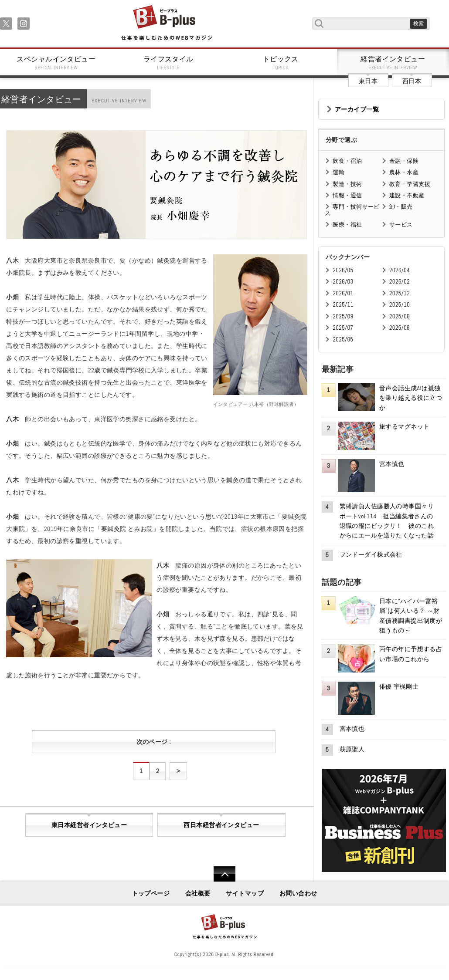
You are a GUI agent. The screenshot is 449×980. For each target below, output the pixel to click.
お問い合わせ (298, 893)
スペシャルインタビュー (56, 63)
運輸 (338, 172)
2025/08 (400, 316)
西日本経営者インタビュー (221, 825)
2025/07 (343, 328)
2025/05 (343, 340)
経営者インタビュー (393, 63)
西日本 (412, 81)
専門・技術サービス (352, 210)
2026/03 (343, 282)
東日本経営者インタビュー (89, 825)
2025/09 (343, 316)
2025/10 (400, 305)
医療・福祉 (347, 225)
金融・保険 (404, 161)
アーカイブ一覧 (357, 109)
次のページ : (154, 742)
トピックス (281, 63)
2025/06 (400, 328)
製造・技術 (347, 184)
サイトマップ (245, 893)
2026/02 (400, 282)
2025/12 (400, 293)
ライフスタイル (169, 63)
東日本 (368, 81)
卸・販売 (401, 207)
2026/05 (343, 270)
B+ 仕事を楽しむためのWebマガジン (166, 23)
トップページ (151, 893)
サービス (401, 225)
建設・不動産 (407, 195)
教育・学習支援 (410, 184)
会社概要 (198, 893)
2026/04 (400, 270)
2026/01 (343, 293)
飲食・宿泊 (347, 161)
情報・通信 (347, 195)
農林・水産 (404, 172)
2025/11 (343, 305)
